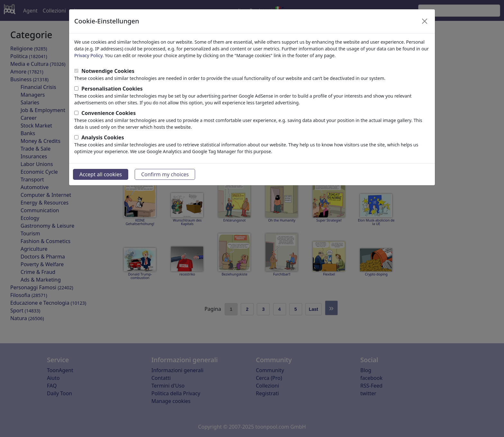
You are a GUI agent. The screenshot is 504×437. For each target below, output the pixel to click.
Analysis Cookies (103, 137)
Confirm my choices (165, 174)
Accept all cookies (101, 174)
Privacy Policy (88, 55)
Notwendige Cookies (108, 71)
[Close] (425, 21)
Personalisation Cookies (112, 89)
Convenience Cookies (108, 113)
